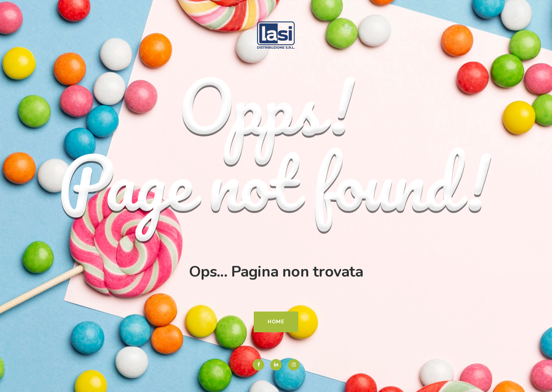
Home (276, 322)
